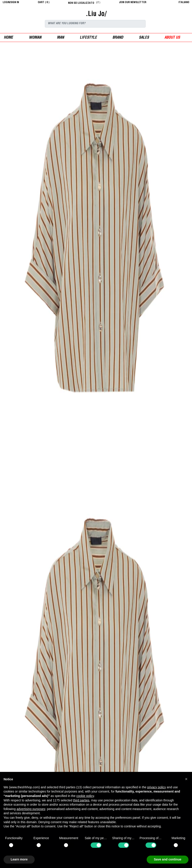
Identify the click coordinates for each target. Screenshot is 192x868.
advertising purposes (31, 809)
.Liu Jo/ (96, 14)
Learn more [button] (19, 859)
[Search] (95, 24)
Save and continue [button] (168, 859)
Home (8, 38)
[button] (186, 779)
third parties (81, 800)
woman (35, 38)
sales (144, 38)
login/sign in (11, 2)
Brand (118, 38)
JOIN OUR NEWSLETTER (133, 2)
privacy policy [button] (156, 787)
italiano (184, 2)
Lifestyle (88, 38)
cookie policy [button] (85, 796)
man (60, 38)
